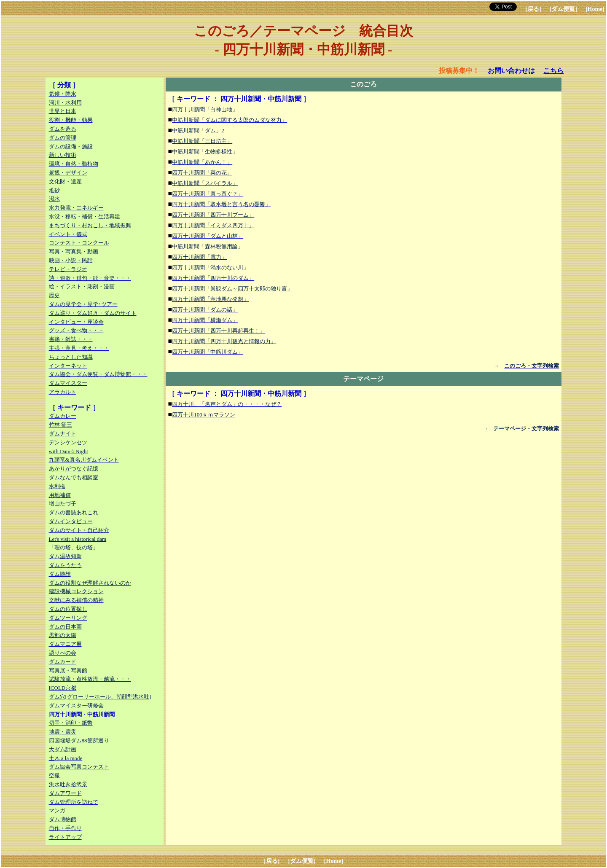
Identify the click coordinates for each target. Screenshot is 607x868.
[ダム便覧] (563, 9)
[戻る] (533, 9)
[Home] (595, 9)
